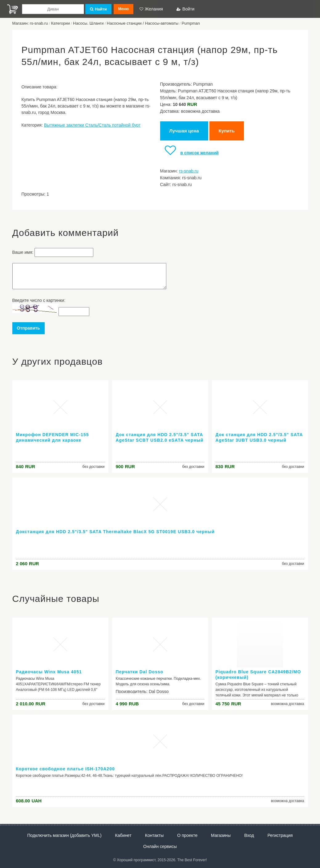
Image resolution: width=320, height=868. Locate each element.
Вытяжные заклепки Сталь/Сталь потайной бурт (92, 125)
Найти (98, 9)
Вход (249, 835)
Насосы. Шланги (88, 23)
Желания (151, 9)
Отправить (28, 328)
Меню (124, 9)
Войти (185, 9)
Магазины (221, 835)
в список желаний (189, 153)
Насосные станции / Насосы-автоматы (143, 23)
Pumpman (191, 23)
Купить (227, 131)
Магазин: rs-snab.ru (30, 23)
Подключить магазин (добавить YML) (65, 835)
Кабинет (123, 835)
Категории (61, 23)
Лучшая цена (184, 131)
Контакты (154, 835)
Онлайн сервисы (160, 846)
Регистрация (280, 835)
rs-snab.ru (189, 171)
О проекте (187, 835)
